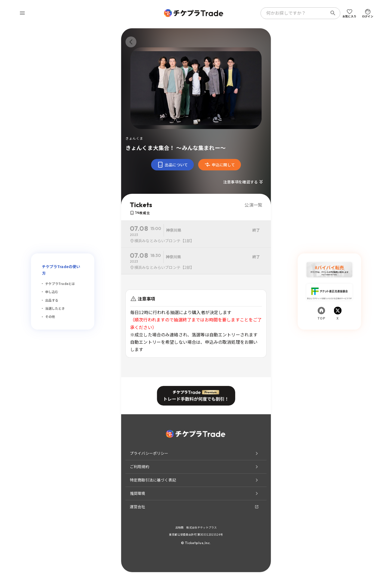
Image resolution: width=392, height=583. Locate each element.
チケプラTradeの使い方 (61, 270)
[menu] (22, 13)
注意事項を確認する (244, 182)
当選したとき (55, 308)
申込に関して (220, 165)
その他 (50, 316)
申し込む (52, 292)
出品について (172, 165)
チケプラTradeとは (60, 283)
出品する (52, 300)
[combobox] (295, 13)
